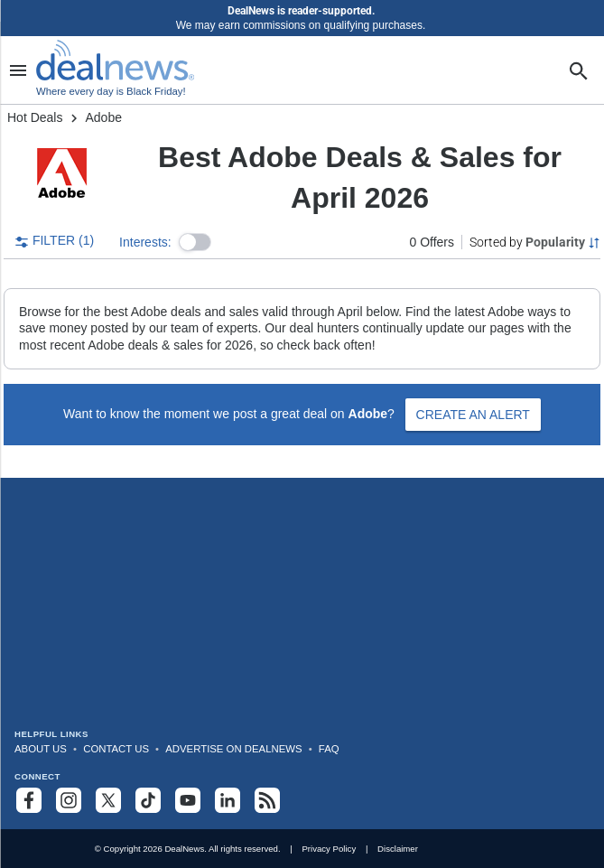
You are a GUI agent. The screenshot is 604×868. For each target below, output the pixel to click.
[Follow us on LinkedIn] (228, 800)
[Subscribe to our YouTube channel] (188, 800)
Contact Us (116, 749)
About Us (41, 749)
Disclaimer (398, 849)
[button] (195, 242)
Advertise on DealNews (233, 749)
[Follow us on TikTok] (148, 800)
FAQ (329, 749)
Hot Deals (35, 117)
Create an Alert (473, 415)
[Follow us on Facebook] (29, 800)
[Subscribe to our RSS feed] (267, 800)
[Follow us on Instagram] (69, 800)
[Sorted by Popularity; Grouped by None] (535, 242)
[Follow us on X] (108, 800)
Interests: (145, 242)
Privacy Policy (329, 849)
